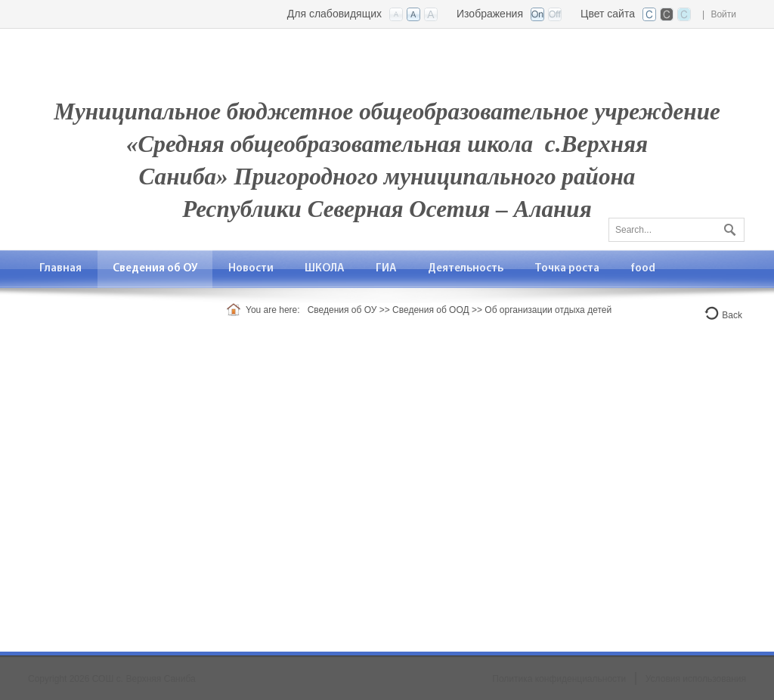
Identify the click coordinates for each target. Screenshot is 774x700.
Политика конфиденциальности (559, 679)
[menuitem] (61, 269)
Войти (723, 14)
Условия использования (696, 679)
